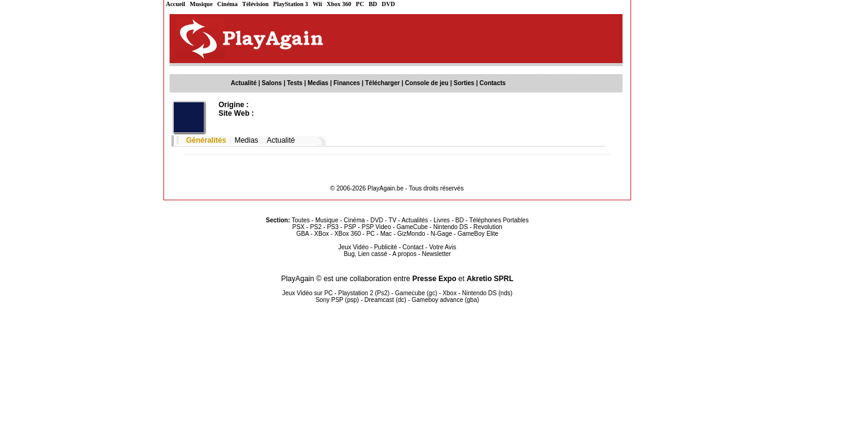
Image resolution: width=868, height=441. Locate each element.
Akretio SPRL (490, 279)
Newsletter (436, 254)
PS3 (333, 227)
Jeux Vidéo (354, 247)
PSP (350, 227)
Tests (295, 83)
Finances (347, 83)
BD (373, 4)
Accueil (176, 4)
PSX (298, 227)
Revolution (488, 227)
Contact (413, 247)
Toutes (301, 220)
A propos (404, 254)
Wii (317, 4)
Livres (442, 220)
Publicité (386, 247)
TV (393, 220)
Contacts (492, 83)
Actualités (415, 220)
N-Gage (441, 234)
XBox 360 (347, 234)
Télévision (256, 4)
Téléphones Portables (499, 220)
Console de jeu (427, 83)
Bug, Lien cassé (365, 254)
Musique (201, 4)
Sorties (464, 83)
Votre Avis (443, 247)
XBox (321, 234)
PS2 (316, 227)
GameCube (412, 227)
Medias (318, 83)
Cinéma (227, 4)
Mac (386, 234)
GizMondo (411, 234)
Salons (272, 83)
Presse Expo (434, 279)
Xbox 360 (339, 4)
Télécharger (382, 83)
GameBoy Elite (478, 234)
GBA (303, 234)
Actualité (244, 83)
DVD (389, 4)
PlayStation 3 (290, 4)
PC (360, 4)
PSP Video (376, 227)
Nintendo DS (451, 227)
